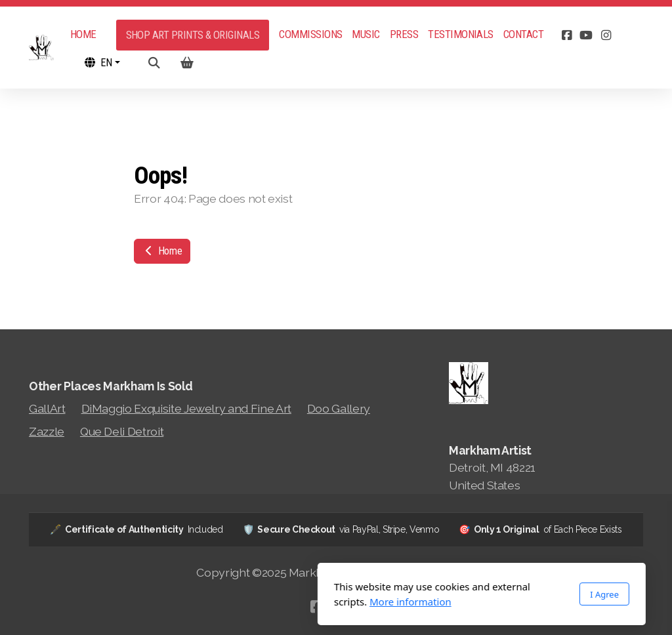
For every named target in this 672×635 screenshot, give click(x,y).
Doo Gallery (339, 408)
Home (162, 251)
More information (265, 602)
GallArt (47, 408)
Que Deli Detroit (122, 431)
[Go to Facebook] (566, 35)
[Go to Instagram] (606, 35)
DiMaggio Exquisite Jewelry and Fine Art (186, 408)
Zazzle (47, 431)
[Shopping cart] (187, 63)
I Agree (459, 594)
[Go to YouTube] (586, 35)
